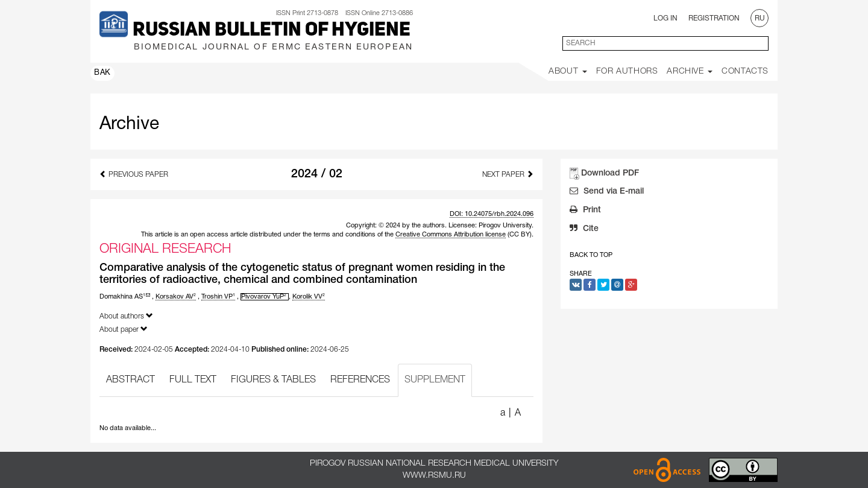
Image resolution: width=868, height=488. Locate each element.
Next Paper (508, 174)
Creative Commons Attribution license (451, 235)
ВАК (102, 73)
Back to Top (591, 255)
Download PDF (610, 173)
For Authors (627, 71)
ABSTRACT (131, 380)
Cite (584, 230)
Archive (690, 71)
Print (585, 211)
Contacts (745, 71)
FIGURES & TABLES (273, 380)
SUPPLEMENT (435, 380)
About (568, 71)
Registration (714, 18)
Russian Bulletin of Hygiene (272, 31)
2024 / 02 (317, 174)
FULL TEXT (193, 380)
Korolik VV (309, 297)
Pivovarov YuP (264, 297)
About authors (126, 316)
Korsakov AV (176, 297)
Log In (665, 18)
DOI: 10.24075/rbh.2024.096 (492, 214)
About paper (124, 329)
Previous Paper (134, 174)
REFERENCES (360, 380)
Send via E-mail (607, 192)
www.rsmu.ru (434, 476)
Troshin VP (218, 297)
